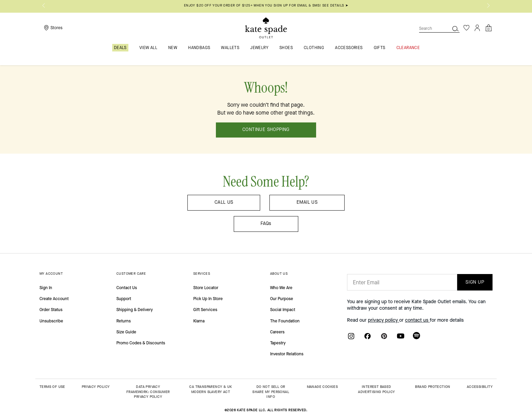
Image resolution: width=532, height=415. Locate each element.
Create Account (54, 299)
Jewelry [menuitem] (259, 48)
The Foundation (285, 321)
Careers (277, 332)
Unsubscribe (51, 321)
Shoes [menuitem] (286, 48)
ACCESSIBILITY (480, 387)
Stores (56, 28)
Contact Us (127, 288)
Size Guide (126, 332)
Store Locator (206, 288)
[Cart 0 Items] (488, 27)
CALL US (224, 202)
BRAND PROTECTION (432, 387)
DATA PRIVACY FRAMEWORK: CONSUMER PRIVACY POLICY (148, 392)
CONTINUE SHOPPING (266, 130)
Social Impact (283, 310)
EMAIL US (307, 202)
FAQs (266, 224)
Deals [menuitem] (120, 48)
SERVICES (202, 274)
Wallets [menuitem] (230, 48)
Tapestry (278, 343)
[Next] (488, 5)
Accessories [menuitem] (349, 48)
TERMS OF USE (52, 387)
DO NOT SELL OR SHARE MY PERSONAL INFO (271, 392)
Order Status (51, 310)
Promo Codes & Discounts (141, 343)
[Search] (455, 28)
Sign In (46, 288)
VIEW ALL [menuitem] (148, 48)
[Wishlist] (466, 28)
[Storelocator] (52, 28)
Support (124, 299)
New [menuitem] (173, 48)
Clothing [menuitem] (314, 48)
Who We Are (281, 288)
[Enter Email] (402, 282)
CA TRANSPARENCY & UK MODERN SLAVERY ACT (210, 389)
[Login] (477, 28)
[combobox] (439, 28)
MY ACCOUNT (51, 274)
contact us (417, 320)
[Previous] (44, 5)
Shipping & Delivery (135, 310)
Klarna (199, 321)
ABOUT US (279, 274)
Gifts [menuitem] (380, 48)
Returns (124, 321)
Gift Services (205, 310)
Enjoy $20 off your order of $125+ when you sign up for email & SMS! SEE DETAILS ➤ (266, 5)
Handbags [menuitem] (199, 48)
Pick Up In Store (208, 299)
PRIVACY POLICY (96, 387)
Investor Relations (287, 354)
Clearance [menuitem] (408, 48)
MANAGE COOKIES (322, 387)
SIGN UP (475, 282)
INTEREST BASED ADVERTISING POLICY (376, 389)
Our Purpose (282, 299)
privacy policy (384, 320)
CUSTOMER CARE (131, 274)
